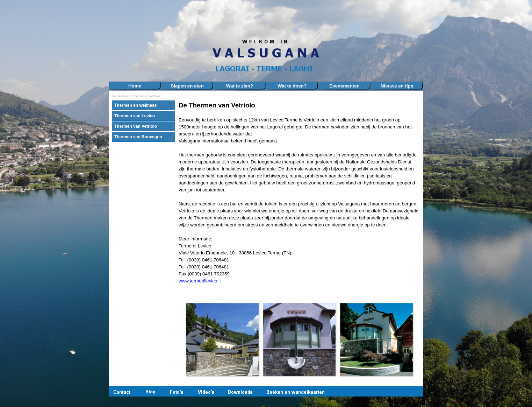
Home (135, 86)
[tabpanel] (299, 196)
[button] (222, 339)
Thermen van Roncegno (138, 137)
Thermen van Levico (135, 116)
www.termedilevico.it (200, 281)
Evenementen (344, 86)
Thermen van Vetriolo (136, 126)
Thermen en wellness (146, 96)
